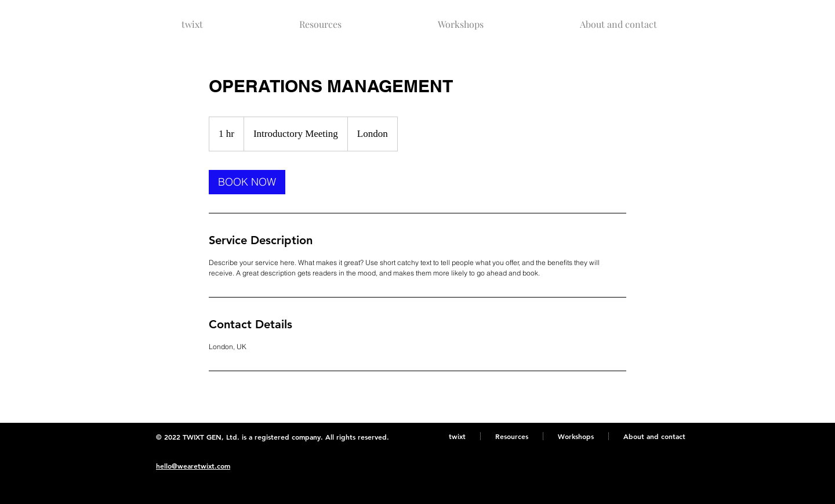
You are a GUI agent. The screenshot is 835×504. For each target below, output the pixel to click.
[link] (247, 182)
